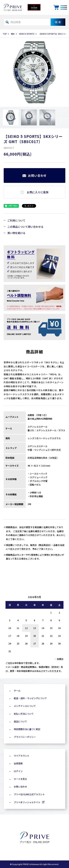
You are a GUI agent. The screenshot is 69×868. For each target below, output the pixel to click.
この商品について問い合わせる (25, 227)
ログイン (18, 771)
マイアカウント (22, 756)
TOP (5, 34)
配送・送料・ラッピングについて (30, 698)
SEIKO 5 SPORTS (27, 34)
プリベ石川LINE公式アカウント (29, 794)
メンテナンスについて (25, 706)
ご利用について (16, 220)
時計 (13, 34)
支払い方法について (24, 714)
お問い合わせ (20, 787)
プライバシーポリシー (25, 737)
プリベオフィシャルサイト (27, 802)
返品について (20, 721)
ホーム (17, 690)
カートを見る (20, 779)
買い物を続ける (16, 233)
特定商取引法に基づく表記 (27, 729)
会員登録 (18, 763)
